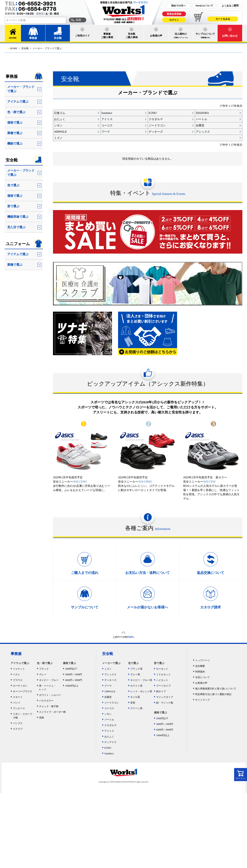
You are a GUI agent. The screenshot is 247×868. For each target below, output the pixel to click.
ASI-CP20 (210, 482)
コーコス (109, 708)
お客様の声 (156, 36)
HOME (13, 38)
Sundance (109, 754)
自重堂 (108, 697)
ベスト (17, 674)
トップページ (202, 660)
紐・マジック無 (165, 703)
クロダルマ (110, 725)
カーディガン (20, 686)
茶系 (133, 703)
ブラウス (18, 680)
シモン (108, 714)
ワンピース (19, 708)
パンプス (18, 723)
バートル (109, 720)
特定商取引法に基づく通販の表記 (213, 694)
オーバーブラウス (23, 691)
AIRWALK (110, 691)
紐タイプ (161, 691)
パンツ (17, 703)
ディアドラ (110, 742)
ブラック (44, 669)
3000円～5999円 (74, 674)
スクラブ (18, 729)
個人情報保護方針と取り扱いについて (216, 689)
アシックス (110, 674)
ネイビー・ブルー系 (141, 680)
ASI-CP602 (145, 482)
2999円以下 (71, 669)
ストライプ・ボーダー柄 (51, 712)
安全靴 (58, 38)
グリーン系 (136, 708)
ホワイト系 (136, 686)
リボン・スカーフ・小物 (24, 716)
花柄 (42, 718)
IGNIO (108, 748)
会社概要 (200, 666)
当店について (202, 677)
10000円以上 (72, 686)
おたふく (109, 737)
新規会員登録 (174, 14)
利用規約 (200, 672)
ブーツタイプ (163, 686)
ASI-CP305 (80, 482)
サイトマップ (202, 700)
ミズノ (108, 669)
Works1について (204, 6)
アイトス (109, 731)
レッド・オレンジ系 (141, 691)
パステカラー (46, 701)
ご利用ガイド (82, 36)
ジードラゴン (112, 703)
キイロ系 (135, 697)
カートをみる (223, 19)
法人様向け (181, 35)
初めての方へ (179, 6)
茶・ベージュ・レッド (48, 688)
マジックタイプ (165, 697)
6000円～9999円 (74, 680)
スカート (18, 697)
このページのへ (123, 637)
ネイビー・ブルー (49, 680)
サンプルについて (205, 35)
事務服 (33, 38)
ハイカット (162, 680)
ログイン (174, 20)
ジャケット (19, 669)
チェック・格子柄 (49, 706)
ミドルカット (163, 674)
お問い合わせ (230, 36)
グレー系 (135, 674)
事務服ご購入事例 (107, 36)
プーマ (108, 686)
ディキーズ (110, 680)
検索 (79, 20)
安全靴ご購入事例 (132, 36)
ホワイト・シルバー (50, 695)
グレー (43, 674)
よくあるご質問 (230, 6)
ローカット (162, 669)
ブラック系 (136, 669)
